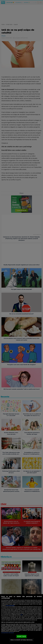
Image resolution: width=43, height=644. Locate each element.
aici (22, 615)
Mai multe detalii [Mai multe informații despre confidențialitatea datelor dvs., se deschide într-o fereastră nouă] (10, 605)
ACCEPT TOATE (21, 636)
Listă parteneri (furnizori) (8, 633)
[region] (21, 619)
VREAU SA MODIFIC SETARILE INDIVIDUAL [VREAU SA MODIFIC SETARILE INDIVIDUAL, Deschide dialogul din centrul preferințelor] (21, 640)
